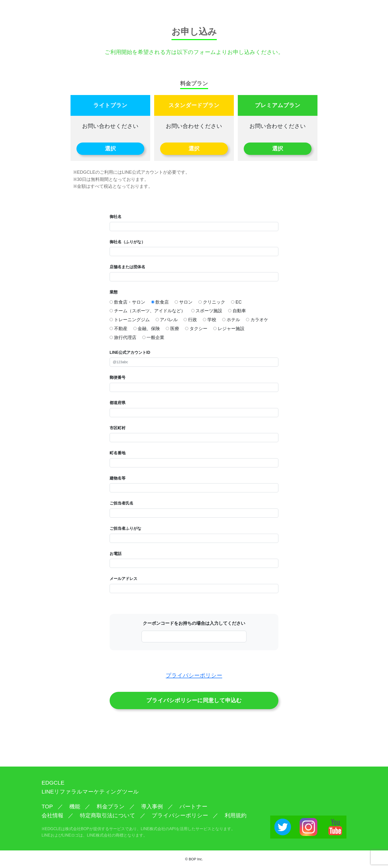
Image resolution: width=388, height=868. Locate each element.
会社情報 (52, 815)
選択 (110, 149)
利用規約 (236, 815)
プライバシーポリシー (194, 675)
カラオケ (257, 320)
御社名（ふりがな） (127, 242)
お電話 (116, 554)
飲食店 (160, 302)
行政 (190, 320)
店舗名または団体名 (127, 267)
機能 (75, 807)
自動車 (237, 311)
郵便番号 (118, 377)
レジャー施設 (229, 329)
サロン (184, 302)
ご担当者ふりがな (125, 528)
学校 (210, 320)
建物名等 (118, 478)
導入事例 (152, 807)
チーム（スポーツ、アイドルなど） (147, 311)
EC (236, 302)
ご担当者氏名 (121, 503)
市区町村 (118, 428)
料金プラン (111, 807)
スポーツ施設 (207, 311)
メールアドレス (123, 579)
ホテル (231, 320)
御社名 (116, 217)
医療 (172, 329)
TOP (47, 807)
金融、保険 (147, 329)
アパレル (167, 320)
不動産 (119, 329)
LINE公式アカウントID (130, 352)
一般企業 (153, 338)
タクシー (196, 329)
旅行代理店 (123, 338)
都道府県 (118, 403)
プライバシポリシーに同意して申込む (194, 700)
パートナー (193, 807)
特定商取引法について (108, 815)
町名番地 (118, 453)
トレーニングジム (130, 320)
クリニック (212, 302)
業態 (114, 292)
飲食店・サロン (127, 302)
